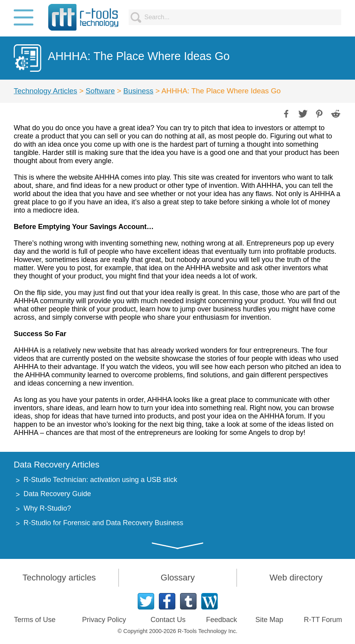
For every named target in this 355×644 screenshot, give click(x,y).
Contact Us (168, 620)
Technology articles (59, 578)
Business (138, 91)
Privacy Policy (104, 620)
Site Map (269, 620)
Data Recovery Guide (57, 494)
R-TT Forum (323, 620)
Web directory (296, 578)
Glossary (178, 578)
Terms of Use (35, 620)
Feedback (221, 620)
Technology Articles (46, 91)
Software (100, 91)
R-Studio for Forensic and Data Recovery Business (103, 523)
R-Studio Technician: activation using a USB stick (100, 480)
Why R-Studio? (47, 508)
